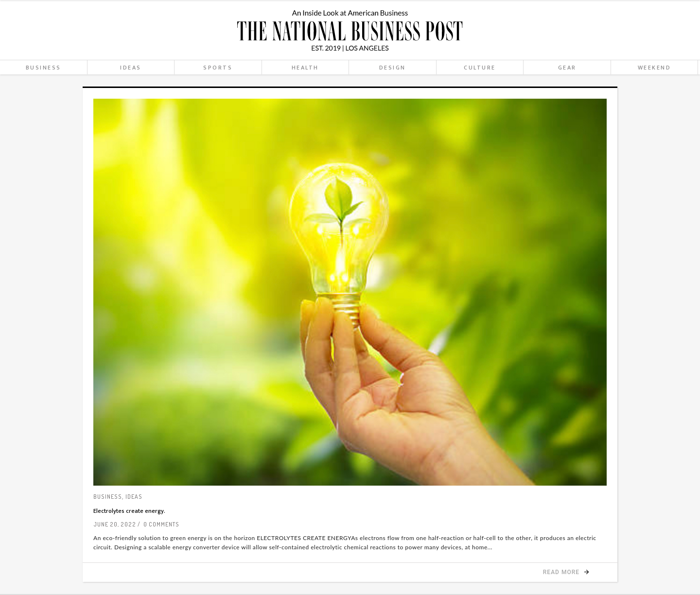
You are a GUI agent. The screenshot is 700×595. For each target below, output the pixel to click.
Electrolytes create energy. (129, 511)
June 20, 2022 (115, 524)
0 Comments (161, 524)
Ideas (134, 497)
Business (108, 497)
